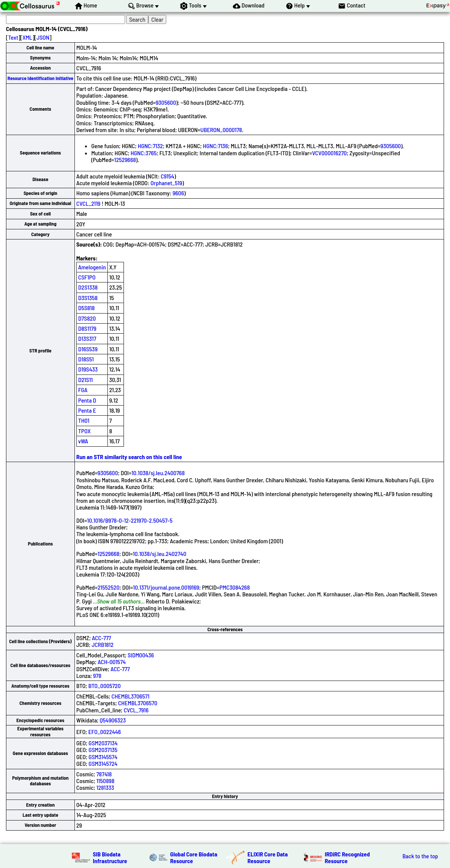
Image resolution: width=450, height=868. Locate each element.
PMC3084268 (235, 587)
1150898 (105, 781)
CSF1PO (87, 277)
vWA (83, 441)
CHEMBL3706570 (138, 703)
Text (13, 37)
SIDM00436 (141, 655)
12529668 (125, 160)
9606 (178, 193)
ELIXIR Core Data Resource (268, 857)
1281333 (105, 787)
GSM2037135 (103, 750)
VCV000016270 (329, 153)
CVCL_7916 (136, 710)
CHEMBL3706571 (131, 696)
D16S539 (88, 349)
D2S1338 (88, 287)
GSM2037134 (103, 743)
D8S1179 (87, 328)
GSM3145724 (103, 763)
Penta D (87, 400)
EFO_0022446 (105, 732)
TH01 (84, 420)
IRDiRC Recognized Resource (347, 857)
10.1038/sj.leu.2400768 (158, 473)
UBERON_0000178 (221, 130)
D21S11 (86, 380)
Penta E (87, 410)
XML (27, 37)
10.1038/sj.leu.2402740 (160, 554)
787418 (104, 774)
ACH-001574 (112, 662)
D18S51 (86, 359)
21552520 (109, 587)
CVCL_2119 (89, 203)
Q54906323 (113, 720)
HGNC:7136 (215, 146)
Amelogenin (92, 267)
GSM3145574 (103, 757)
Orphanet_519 (166, 183)
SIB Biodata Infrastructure (110, 857)
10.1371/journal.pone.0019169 (166, 587)
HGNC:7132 (150, 146)
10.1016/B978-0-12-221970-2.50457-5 (130, 520)
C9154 (167, 176)
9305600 (166, 102)
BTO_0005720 (104, 686)
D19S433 (88, 369)
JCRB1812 (103, 644)
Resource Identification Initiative (40, 78)
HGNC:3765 (144, 153)
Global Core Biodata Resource (194, 857)
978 (97, 676)
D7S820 (87, 318)
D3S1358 (88, 298)
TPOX (85, 431)
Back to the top (420, 856)
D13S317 (87, 338)
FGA (83, 390)
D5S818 (86, 308)
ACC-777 (102, 638)
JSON (43, 37)
